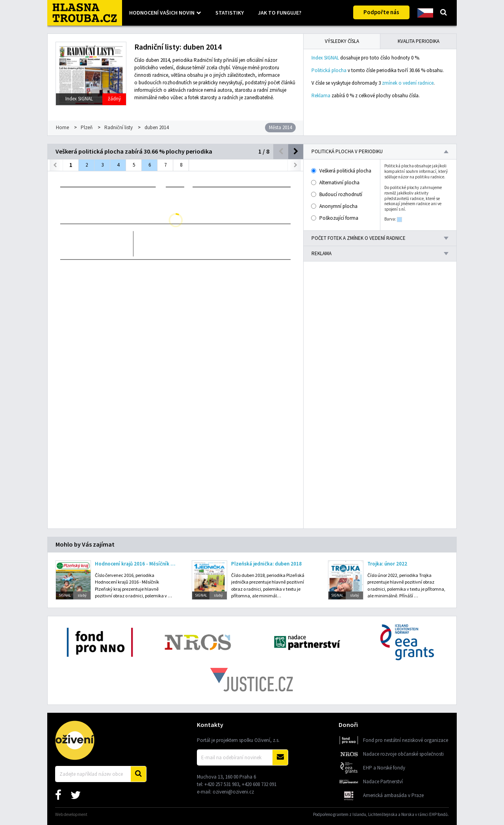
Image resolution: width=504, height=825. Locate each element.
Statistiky (230, 13)
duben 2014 (157, 127)
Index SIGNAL (325, 58)
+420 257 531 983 (222, 784)
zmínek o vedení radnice (408, 83)
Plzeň (87, 127)
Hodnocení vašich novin (162, 13)
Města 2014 (280, 127)
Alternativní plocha (336, 183)
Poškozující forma (335, 218)
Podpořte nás (381, 12)
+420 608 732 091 (259, 784)
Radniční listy (119, 127)
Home (62, 127)
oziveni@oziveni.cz (233, 792)
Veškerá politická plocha (342, 171)
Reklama (321, 95)
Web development (71, 814)
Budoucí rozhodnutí (337, 194)
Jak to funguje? (280, 13)
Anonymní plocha (335, 206)
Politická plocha (329, 70)
